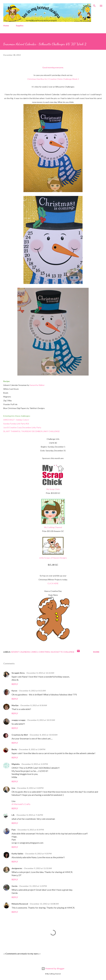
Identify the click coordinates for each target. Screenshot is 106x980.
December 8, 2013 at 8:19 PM (31, 830)
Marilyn (15, 705)
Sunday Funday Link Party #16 (16, 424)
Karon (14, 691)
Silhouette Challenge (63, 652)
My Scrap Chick (53, 489)
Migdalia (16, 764)
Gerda (14, 886)
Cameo (34, 652)
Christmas (44, 652)
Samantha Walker (37, 385)
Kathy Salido (17, 854)
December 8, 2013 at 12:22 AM (40, 673)
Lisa (13, 788)
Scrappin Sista (18, 673)
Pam (14, 830)
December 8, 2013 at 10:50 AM (44, 735)
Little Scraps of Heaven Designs (53, 558)
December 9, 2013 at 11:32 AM (38, 868)
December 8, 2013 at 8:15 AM (33, 691)
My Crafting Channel (53, 527)
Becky (14, 749)
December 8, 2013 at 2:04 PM (32, 749)
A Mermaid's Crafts (21, 804)
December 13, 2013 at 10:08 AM (44, 904)
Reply (15, 684)
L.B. (13, 815)
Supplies (20, 26)
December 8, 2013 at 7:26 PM (30, 815)
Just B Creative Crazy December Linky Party (22, 427)
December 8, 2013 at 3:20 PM (30, 788)
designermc (17, 868)
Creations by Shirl (20, 735)
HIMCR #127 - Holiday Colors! (16, 420)
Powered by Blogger (53, 969)
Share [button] (96, 652)
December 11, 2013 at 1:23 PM (33, 886)
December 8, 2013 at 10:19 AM (41, 720)
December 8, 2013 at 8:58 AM (34, 705)
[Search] (94, 5)
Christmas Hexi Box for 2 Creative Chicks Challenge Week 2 (53, 79)
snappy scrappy (18, 720)
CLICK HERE (53, 583)
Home (6, 26)
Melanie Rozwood (20, 904)
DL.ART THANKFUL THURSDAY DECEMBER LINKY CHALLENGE (32, 431)
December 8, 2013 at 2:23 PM (35, 764)
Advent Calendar (20, 652)
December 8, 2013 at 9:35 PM (39, 854)
